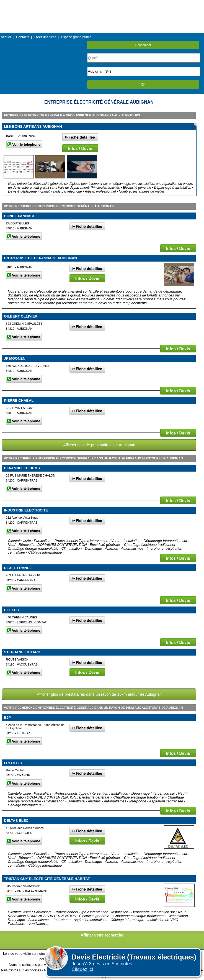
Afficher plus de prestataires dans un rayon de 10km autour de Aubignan (99, 694)
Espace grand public (76, 37)
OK (143, 85)
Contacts (23, 37)
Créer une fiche (45, 37)
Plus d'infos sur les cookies (21, 970)
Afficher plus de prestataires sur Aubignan (99, 445)
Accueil (6, 37)
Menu (102, 4)
